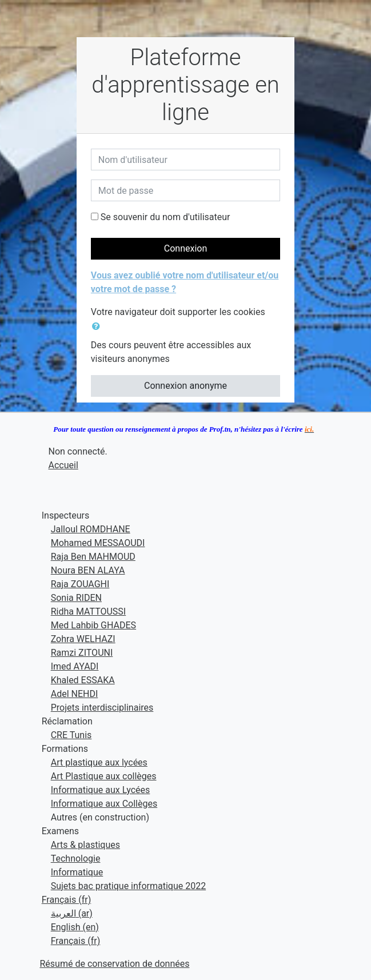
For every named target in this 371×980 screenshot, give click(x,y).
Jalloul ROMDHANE (91, 529)
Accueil (63, 465)
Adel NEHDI (75, 694)
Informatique (77, 872)
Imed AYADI (75, 666)
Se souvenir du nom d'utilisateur (165, 217)
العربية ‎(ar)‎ (72, 913)
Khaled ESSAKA (83, 680)
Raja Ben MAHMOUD (93, 557)
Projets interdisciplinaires (102, 708)
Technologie (76, 859)
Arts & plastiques (85, 845)
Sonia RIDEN (76, 598)
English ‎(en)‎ (75, 927)
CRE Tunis (71, 735)
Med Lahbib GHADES (93, 625)
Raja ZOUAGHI (80, 584)
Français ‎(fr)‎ (67, 900)
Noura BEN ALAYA (88, 570)
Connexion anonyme (185, 386)
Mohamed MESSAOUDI (98, 543)
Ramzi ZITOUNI (82, 653)
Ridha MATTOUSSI (89, 611)
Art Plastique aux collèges (104, 776)
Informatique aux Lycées (101, 790)
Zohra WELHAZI (83, 639)
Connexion (185, 248)
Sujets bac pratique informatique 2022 (128, 886)
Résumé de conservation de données (115, 964)
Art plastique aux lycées (99, 762)
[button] (98, 326)
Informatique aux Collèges (104, 804)
